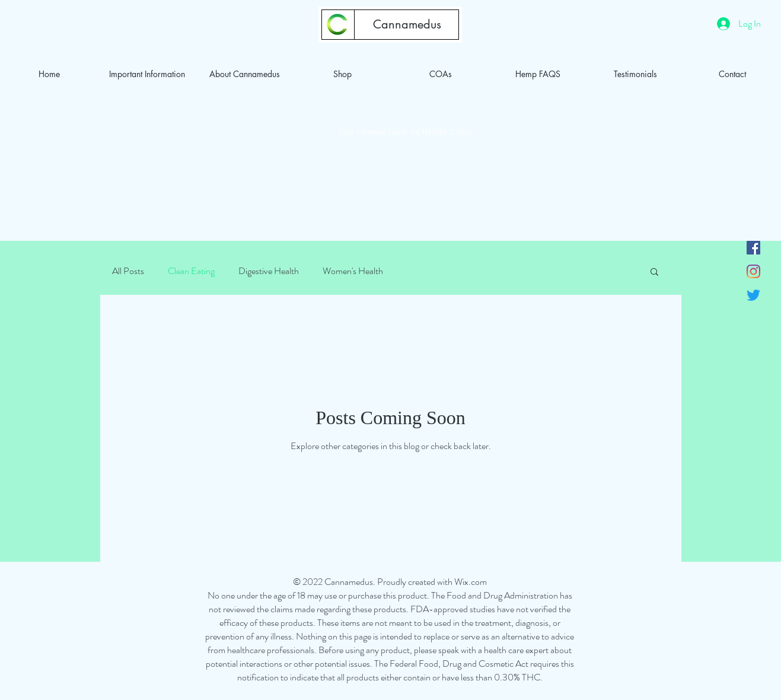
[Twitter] (753, 295)
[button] (654, 273)
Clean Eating (191, 271)
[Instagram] (753, 271)
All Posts (128, 271)
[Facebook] (753, 248)
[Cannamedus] (407, 24)
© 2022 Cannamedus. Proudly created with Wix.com (390, 582)
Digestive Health (269, 271)
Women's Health (353, 271)
